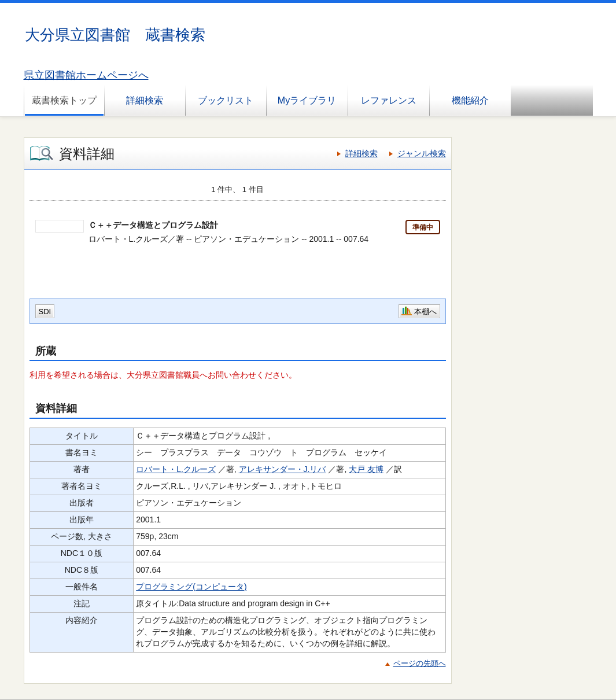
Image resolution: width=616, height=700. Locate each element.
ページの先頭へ (420, 663)
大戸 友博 (366, 469)
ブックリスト (226, 100)
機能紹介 (470, 100)
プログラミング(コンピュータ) (191, 587)
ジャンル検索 (422, 153)
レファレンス (389, 100)
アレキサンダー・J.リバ (283, 469)
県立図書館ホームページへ (86, 75)
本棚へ (425, 312)
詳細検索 (145, 100)
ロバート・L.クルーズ (176, 469)
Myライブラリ (307, 100)
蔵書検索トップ (64, 100)
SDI (45, 312)
